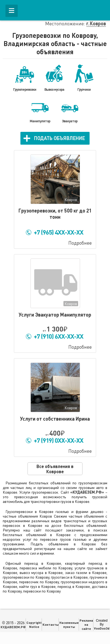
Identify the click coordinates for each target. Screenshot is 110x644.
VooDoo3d (102, 628)
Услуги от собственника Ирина (55, 419)
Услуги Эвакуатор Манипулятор (55, 315)
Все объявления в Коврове (55, 469)
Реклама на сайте (86, 624)
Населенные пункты (69, 625)
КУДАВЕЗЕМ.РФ (13, 627)
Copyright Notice (34, 625)
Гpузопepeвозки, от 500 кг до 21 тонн (55, 214)
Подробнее (80, 243)
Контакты (51, 624)
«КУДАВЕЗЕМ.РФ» (87, 492)
